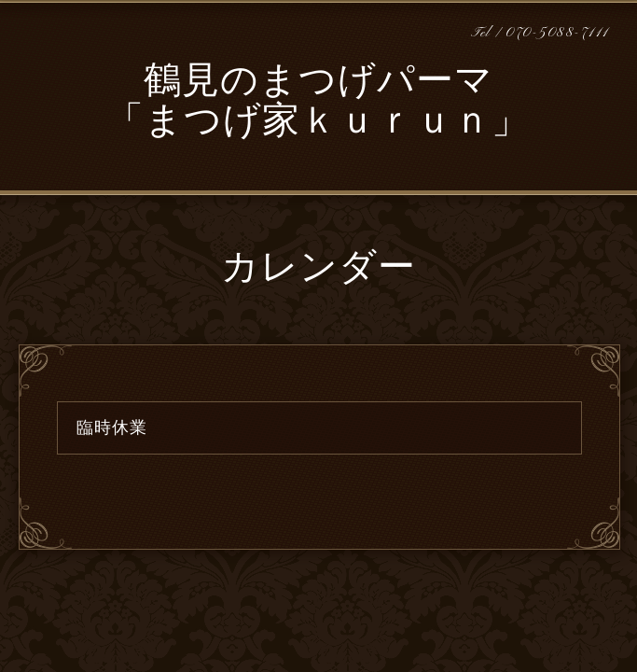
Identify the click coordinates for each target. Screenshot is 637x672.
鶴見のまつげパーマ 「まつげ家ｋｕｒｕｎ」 (318, 103)
